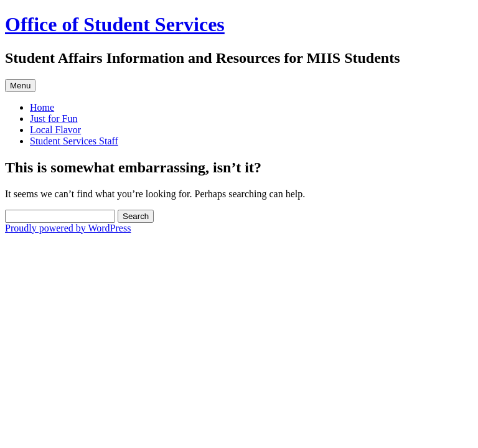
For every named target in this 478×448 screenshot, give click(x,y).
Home (42, 107)
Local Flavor (55, 130)
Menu (20, 86)
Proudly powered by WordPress (68, 228)
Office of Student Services (115, 24)
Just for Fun (54, 119)
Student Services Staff (74, 141)
